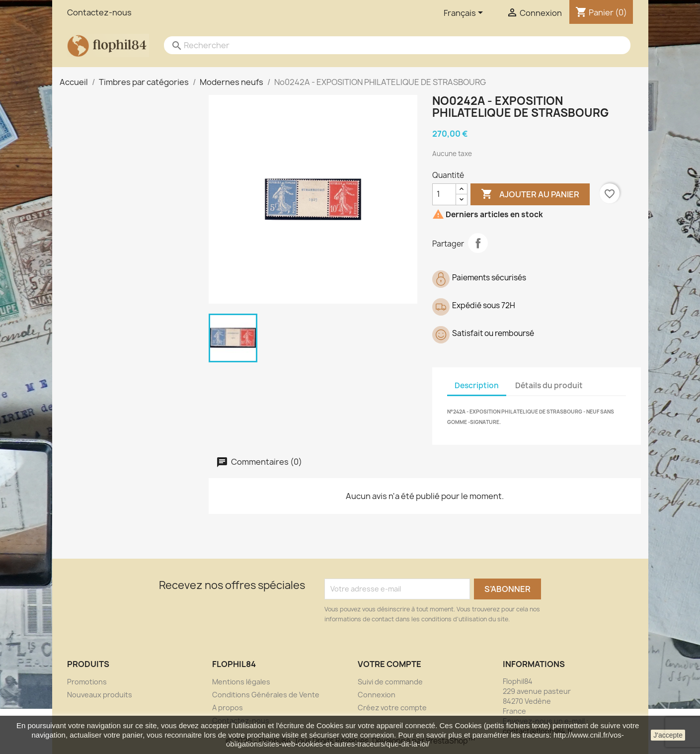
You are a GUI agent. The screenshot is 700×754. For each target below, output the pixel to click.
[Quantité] (444, 194)
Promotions (87, 682)
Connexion (377, 695)
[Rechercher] (388, 45)
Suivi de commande (390, 682)
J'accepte (668, 735)
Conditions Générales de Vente (266, 695)
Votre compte (389, 664)
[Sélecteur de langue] (465, 13)
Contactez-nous (99, 12)
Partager (478, 243)
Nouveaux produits (100, 695)
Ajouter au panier (530, 194)
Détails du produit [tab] (549, 385)
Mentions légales (241, 682)
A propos (228, 708)
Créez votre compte (392, 708)
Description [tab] (477, 385)
